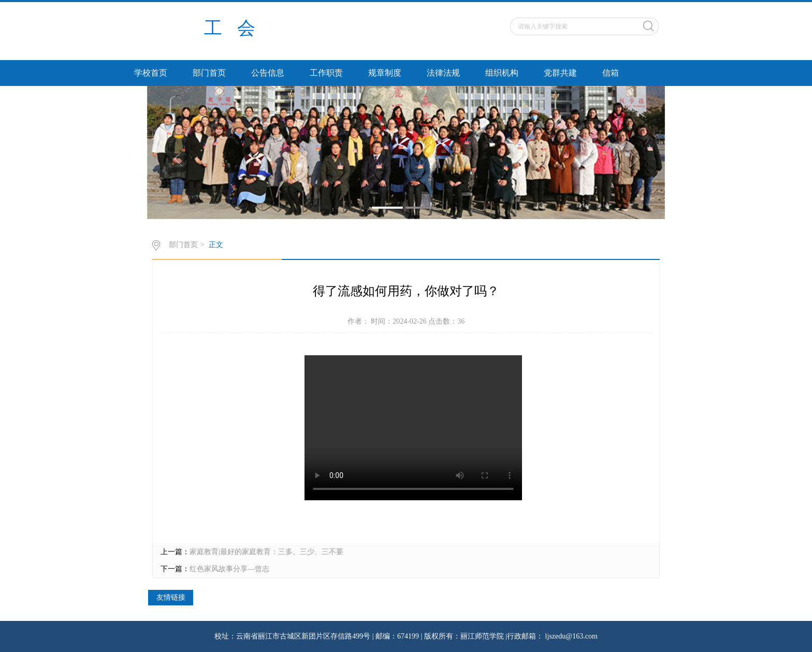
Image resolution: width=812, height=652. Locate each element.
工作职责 (326, 73)
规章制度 (385, 73)
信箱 (611, 73)
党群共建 (560, 73)
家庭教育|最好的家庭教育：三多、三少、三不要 (266, 552)
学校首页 (151, 73)
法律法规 (443, 73)
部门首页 (209, 73)
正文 (216, 245)
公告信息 (268, 73)
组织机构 (502, 73)
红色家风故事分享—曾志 (229, 569)
